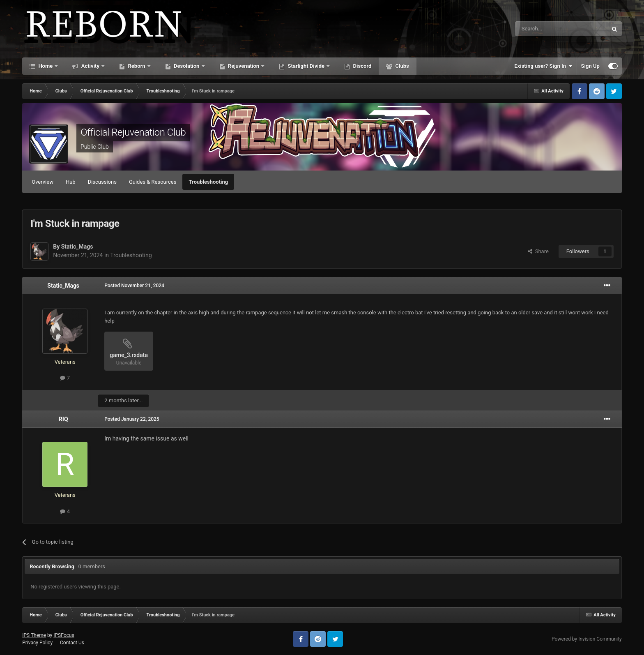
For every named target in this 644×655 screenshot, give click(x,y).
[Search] (542, 29)
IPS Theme (34, 635)
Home (45, 66)
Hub (71, 182)
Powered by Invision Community (587, 639)
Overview (43, 182)
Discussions (102, 182)
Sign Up (590, 66)
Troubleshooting (208, 182)
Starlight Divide (306, 66)
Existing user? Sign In (543, 66)
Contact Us (72, 643)
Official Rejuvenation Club (133, 132)
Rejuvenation (244, 66)
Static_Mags (77, 247)
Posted (134, 286)
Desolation (187, 66)
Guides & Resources (153, 182)
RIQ (63, 419)
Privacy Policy (37, 643)
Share (538, 251)
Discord (361, 66)
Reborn (137, 66)
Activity (90, 66)
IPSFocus (64, 635)
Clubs (401, 66)
